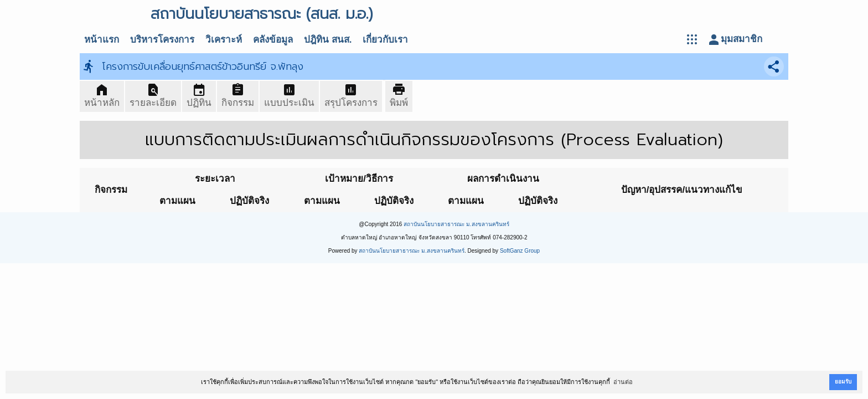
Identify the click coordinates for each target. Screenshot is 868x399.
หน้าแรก (102, 40)
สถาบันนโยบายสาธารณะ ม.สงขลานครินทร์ (456, 224)
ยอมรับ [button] (843, 382)
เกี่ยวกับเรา (385, 40)
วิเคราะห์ (224, 40)
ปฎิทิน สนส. (328, 40)
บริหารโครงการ (162, 40)
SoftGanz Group (520, 251)
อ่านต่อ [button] (623, 382)
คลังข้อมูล (273, 40)
